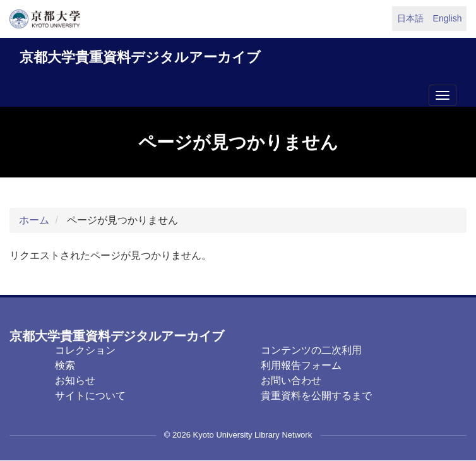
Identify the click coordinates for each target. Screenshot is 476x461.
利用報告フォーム (301, 365)
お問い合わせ (291, 380)
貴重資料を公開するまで (316, 396)
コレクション (85, 350)
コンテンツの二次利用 (311, 350)
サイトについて (90, 396)
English (448, 18)
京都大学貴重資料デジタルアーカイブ (140, 57)
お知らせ (75, 380)
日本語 (410, 18)
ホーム (34, 220)
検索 (65, 365)
